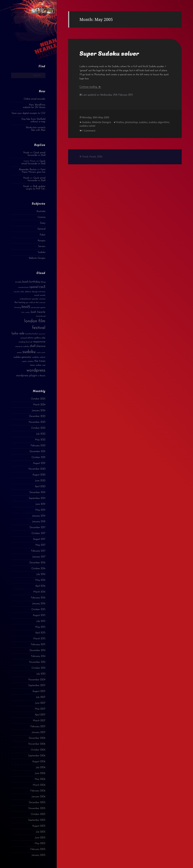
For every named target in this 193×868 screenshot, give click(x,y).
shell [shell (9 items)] (33, 346)
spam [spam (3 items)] (19, 352)
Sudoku (42, 252)
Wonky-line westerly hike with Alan (36, 129)
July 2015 (41, 621)
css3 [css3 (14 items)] (42, 287)
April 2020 (40, 487)
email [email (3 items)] (37, 295)
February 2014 (38, 656)
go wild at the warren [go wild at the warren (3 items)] (36, 302)
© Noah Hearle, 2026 (91, 157)
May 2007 (40, 709)
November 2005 (37, 808)
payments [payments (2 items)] (42, 334)
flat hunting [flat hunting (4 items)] (20, 302)
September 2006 (37, 756)
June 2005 (40, 838)
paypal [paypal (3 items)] (24, 338)
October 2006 (38, 750)
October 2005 (38, 814)
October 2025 (38, 399)
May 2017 (40, 545)
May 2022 (40, 440)
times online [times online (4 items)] (36, 365)
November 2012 (37, 662)
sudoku (143, 122)
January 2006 (38, 797)
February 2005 (38, 849)
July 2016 (41, 574)
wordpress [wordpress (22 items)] (36, 370)
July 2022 (41, 434)
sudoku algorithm (159, 122)
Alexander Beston (28, 170)
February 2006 (38, 791)
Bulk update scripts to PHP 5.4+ (36, 188)
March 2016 (39, 592)
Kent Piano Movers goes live (34, 171)
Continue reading (90, 87)
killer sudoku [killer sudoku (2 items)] (26, 312)
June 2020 (40, 481)
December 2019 (37, 492)
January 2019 (39, 516)
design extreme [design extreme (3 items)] (39, 292)
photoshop (131, 122)
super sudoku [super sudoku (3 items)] (28, 361)
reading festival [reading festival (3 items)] (25, 342)
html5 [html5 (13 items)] (26, 307)
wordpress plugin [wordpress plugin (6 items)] (27, 376)
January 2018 (39, 522)
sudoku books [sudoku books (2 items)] (41, 353)
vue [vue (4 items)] (44, 365)
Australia (41, 211)
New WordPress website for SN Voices (34, 106)
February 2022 (38, 446)
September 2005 (37, 820)
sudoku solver (88, 126)
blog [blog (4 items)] (43, 282)
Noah (26, 153)
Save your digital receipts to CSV (28, 113)
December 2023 (37, 416)
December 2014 (37, 650)
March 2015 (39, 639)
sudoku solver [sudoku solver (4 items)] (39, 357)
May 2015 (40, 627)
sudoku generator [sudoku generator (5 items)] (22, 357)
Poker (43, 235)
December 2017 (37, 528)
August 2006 (39, 762)
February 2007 (38, 727)
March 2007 (39, 721)
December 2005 (37, 803)
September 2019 (37, 498)
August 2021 (39, 463)
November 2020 (37, 469)
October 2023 (38, 428)
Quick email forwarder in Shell (36, 154)
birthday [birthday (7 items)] (35, 282)
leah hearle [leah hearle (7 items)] (38, 312)
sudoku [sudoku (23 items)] (29, 352)
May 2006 (40, 779)
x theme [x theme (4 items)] (42, 376)
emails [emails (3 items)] (43, 295)
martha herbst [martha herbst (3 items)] (32, 334)
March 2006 (39, 785)
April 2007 (40, 715)
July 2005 (41, 832)
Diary (43, 223)
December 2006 (37, 738)
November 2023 (37, 422)
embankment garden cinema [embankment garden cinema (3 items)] (33, 299)
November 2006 (37, 744)
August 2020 (39, 475)
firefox (120, 122)
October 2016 (38, 569)
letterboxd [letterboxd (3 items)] (41, 316)
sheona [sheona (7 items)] (41, 346)
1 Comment (89, 131)
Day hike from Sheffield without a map (33, 120)
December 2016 (37, 563)
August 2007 (39, 691)
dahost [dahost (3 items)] (28, 292)
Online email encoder (35, 99)
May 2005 (40, 843)
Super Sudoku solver (109, 54)
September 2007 (37, 685)
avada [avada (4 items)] (18, 282)
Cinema (41, 217)
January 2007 (39, 732)
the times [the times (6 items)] (40, 361)
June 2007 (40, 703)
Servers (42, 246)
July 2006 (41, 767)
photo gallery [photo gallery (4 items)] (34, 338)
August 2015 (39, 615)
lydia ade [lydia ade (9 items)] (18, 333)
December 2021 (37, 452)
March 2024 (39, 405)
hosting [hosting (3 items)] (18, 307)
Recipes (42, 241)
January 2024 (39, 411)
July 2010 (41, 674)
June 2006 (40, 773)
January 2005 (38, 855)
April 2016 (40, 586)
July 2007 (41, 697)
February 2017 (38, 551)
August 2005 (39, 826)
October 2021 (38, 457)
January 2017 (39, 557)
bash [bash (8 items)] (25, 282)
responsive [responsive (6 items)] (39, 342)
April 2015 (40, 633)
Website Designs (37, 258)
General (41, 229)
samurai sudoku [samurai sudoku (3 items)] (22, 346)
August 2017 (39, 539)
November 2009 (37, 680)
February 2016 (38, 598)
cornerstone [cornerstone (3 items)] (23, 287)
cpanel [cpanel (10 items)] (34, 287)
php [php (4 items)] (44, 338)
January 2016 (39, 604)
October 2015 (38, 610)
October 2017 (38, 533)
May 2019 (40, 510)
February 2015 (38, 645)
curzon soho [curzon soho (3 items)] (19, 292)
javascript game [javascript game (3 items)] (38, 307)
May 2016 (40, 580)
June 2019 (40, 504)
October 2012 (38, 668)
